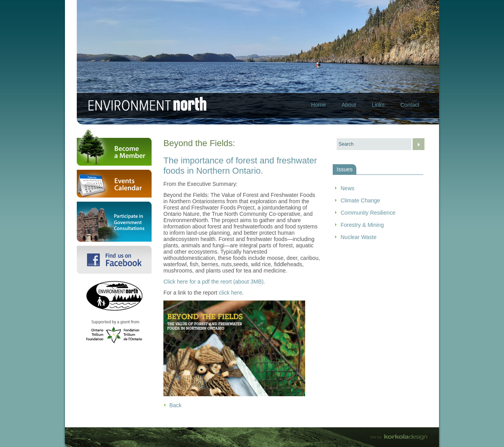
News (347, 188)
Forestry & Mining (362, 225)
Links (378, 105)
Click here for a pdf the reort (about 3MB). (214, 282)
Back (175, 405)
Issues (345, 169)
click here (231, 293)
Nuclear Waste (359, 237)
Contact (410, 105)
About (349, 105)
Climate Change (360, 200)
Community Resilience (368, 213)
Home (318, 105)
